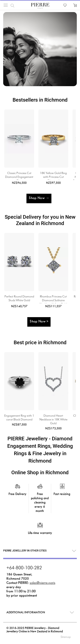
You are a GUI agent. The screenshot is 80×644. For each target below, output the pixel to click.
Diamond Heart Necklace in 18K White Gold (53, 420)
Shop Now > (39, 321)
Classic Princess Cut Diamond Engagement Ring (19, 176)
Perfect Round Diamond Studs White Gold (19, 299)
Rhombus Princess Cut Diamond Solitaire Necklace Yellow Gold (53, 299)
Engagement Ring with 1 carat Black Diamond (19, 418)
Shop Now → (39, 198)
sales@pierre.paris (42, 583)
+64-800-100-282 (24, 568)
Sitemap (66, 637)
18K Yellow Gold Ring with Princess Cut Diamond (53, 176)
